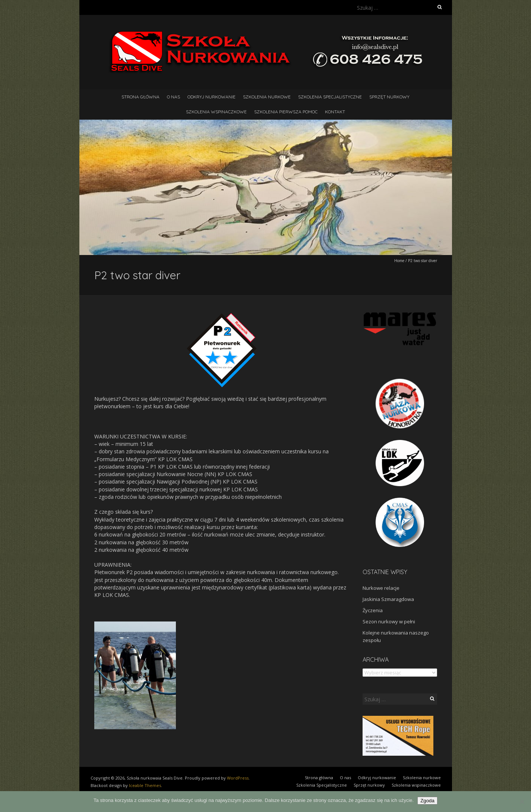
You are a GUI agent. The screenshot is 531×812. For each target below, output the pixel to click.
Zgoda (427, 801)
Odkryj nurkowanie (211, 97)
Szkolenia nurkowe (267, 97)
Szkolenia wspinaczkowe (216, 112)
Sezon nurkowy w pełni (389, 621)
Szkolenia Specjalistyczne (330, 97)
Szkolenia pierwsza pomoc (286, 112)
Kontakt (335, 112)
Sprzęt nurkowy (389, 97)
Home (399, 261)
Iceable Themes (145, 785)
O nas (173, 97)
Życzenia (373, 610)
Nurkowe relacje (381, 588)
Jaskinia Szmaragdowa (388, 599)
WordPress (238, 778)
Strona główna (140, 97)
